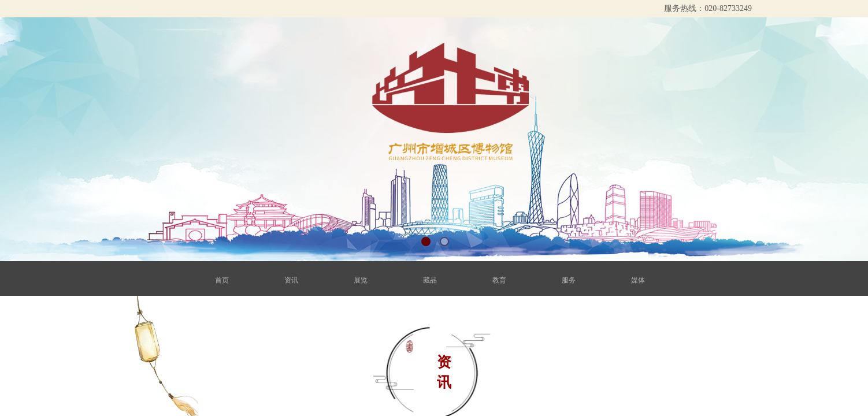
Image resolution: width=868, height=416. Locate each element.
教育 (496, 280)
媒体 (627, 280)
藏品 (430, 280)
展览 (365, 280)
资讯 (300, 280)
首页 (234, 280)
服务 (561, 280)
